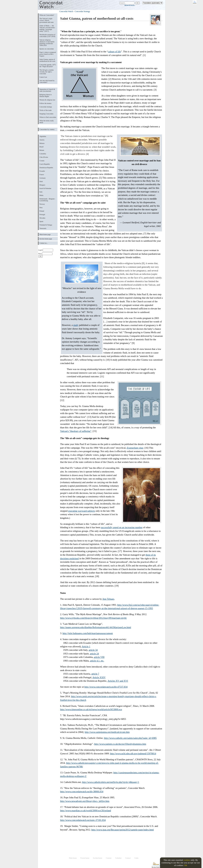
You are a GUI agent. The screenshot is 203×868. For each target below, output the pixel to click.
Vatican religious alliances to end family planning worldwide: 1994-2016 (47, 43)
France (42, 175)
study (76, 325)
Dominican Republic (46, 168)
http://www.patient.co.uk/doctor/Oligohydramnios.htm (120, 744)
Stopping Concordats (46, 114)
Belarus (42, 143)
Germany (43, 178)
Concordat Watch (66, 11)
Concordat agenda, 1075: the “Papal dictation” (48, 66)
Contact (128, 858)
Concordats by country (47, 129)
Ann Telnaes (108, 599)
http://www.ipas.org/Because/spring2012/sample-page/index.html (123, 830)
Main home (73, 858)
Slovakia (42, 218)
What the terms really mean (47, 122)
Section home (98, 858)
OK (186, 865)
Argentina (43, 136)
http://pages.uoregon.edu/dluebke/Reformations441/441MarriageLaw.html (96, 627)
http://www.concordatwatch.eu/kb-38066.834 (82, 792)
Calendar (118, 858)
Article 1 (86, 646)
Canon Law (43, 77)
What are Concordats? (47, 15)
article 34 (93, 650)
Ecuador (42, 171)
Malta (41, 195)
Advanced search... (130, 5)
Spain (41, 221)
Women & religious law (47, 100)
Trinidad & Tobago (46, 225)
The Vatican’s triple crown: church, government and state (47, 20)
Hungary (42, 185)
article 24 (94, 654)
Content (109, 858)
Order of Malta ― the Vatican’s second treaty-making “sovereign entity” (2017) (47, 28)
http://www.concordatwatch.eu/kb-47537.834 (106, 687)
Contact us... (44, 243)
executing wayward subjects (82, 511)
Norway (42, 204)
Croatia (42, 161)
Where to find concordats (48, 117)
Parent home (85, 858)
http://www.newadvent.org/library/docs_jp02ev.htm (85, 801)
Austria (42, 140)
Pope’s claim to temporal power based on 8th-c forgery (48, 54)
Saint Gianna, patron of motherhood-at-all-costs (47, 60)
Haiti (41, 181)
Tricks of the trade (46, 110)
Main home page (45, 234)
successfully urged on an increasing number (122, 527)
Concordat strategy (46, 107)
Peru (41, 208)
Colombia (43, 154)
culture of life (114, 52)
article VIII (99, 657)
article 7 (95, 674)
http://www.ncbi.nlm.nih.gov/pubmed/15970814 (133, 754)
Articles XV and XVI (118, 681)
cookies (187, 860)
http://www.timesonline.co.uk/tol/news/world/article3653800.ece (91, 709)
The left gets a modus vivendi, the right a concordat (47, 72)
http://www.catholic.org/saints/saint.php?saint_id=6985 (130, 738)
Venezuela (43, 228)
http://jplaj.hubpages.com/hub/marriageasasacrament (88, 633)
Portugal (42, 214)
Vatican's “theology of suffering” (76, 431)
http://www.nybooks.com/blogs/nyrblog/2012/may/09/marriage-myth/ (94, 618)
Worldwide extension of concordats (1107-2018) (47, 36)
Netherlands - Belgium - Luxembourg (48, 200)
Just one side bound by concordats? (47, 81)
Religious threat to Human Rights (46, 95)
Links (136, 858)
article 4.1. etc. (97, 661)
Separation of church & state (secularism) (47, 90)
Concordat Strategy (82, 11)
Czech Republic (45, 164)
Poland (42, 211)
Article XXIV (99, 677)
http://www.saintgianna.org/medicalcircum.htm (107, 732)
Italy (41, 192)
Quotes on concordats (47, 49)
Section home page (46, 239)
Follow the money (46, 103)
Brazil (42, 147)
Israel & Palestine (45, 188)
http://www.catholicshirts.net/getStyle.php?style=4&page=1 (111, 782)
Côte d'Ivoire (44, 157)
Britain (42, 150)
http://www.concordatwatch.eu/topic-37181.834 (83, 820)
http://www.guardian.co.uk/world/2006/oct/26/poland (86, 811)
